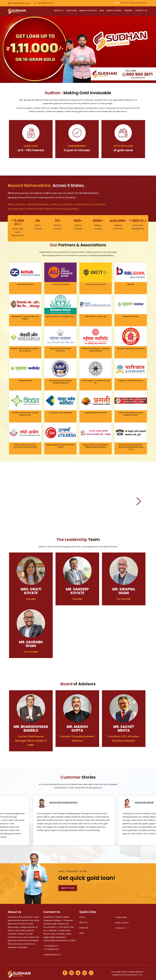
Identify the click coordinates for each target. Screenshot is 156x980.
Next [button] (139, 501)
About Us (83, 922)
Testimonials (121, 917)
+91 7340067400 (51, 949)
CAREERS (128, 11)
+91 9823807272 (51, 946)
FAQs (102, 11)
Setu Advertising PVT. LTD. (132, 974)
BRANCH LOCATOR (88, 11)
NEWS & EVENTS (114, 11)
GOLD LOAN (72, 11)
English (117, 3)
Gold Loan (84, 928)
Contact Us (120, 928)
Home (82, 917)
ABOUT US (59, 11)
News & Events (122, 923)
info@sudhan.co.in (52, 954)
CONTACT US (141, 11)
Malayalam (142, 3)
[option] (78, 49)
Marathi (125, 3)
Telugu (133, 3)
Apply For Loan (68, 888)
